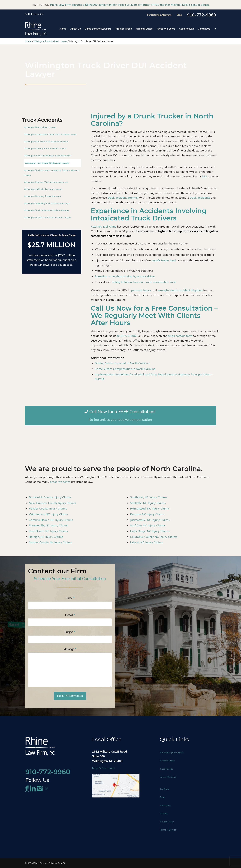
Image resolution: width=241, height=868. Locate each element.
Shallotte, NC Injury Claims (148, 503)
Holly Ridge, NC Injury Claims (150, 531)
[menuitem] (63, 29)
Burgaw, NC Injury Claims (147, 514)
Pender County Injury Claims (48, 508)
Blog (179, 15)
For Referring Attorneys (159, 15)
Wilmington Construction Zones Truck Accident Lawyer (50, 134)
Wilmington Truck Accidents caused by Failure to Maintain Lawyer (52, 173)
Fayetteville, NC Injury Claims (49, 525)
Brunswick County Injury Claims (50, 497)
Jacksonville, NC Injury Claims (150, 520)
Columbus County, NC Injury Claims (154, 537)
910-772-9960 (202, 15)
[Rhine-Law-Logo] (36, 29)
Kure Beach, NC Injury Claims (48, 531)
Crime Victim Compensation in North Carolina (125, 369)
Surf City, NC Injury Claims (148, 525)
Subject (70, 632)
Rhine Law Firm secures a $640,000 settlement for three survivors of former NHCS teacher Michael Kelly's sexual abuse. (130, 5)
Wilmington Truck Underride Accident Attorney (46, 210)
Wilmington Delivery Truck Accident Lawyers (45, 148)
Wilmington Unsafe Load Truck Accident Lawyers (48, 217)
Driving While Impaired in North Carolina (122, 363)
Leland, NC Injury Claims (147, 542)
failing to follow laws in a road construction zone (144, 282)
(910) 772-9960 (127, 336)
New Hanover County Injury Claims (52, 503)
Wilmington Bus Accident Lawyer (40, 127)
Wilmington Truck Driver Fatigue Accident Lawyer (48, 156)
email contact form (180, 336)
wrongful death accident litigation (180, 290)
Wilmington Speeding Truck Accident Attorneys (47, 203)
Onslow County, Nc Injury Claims (50, 542)
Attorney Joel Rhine (104, 227)
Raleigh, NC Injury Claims (46, 537)
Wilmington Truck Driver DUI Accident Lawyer (47, 163)
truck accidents (200, 198)
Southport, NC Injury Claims (149, 497)
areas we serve (60, 482)
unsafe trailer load (164, 260)
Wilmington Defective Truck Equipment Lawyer (46, 142)
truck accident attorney (123, 198)
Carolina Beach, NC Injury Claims (51, 520)
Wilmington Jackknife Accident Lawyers (43, 189)
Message (70, 649)
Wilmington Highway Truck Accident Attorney (46, 182)
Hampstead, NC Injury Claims (150, 508)
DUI (205, 176)
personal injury (141, 290)
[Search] (214, 29)
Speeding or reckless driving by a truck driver (125, 276)
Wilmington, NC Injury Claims (49, 514)
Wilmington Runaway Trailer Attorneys (42, 196)
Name (70, 598)
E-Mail (70, 615)
